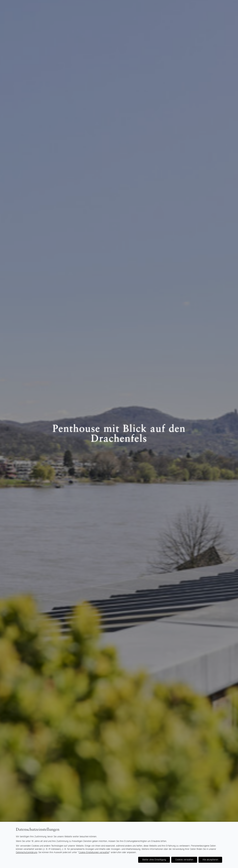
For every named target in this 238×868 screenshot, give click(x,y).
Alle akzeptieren (210, 860)
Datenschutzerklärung (27, 852)
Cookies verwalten (184, 860)
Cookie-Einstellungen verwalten (94, 852)
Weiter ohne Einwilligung (154, 860)
